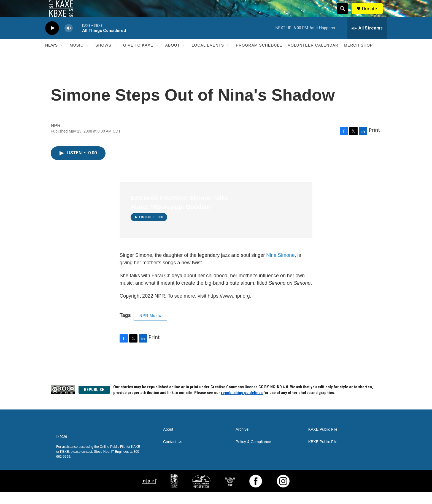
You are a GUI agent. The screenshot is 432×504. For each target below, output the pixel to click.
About (173, 57)
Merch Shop (358, 57)
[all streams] (367, 40)
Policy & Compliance (253, 454)
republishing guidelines (242, 405)
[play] (52, 40)
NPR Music (150, 327)
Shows (103, 57)
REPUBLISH (94, 401)
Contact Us (173, 454)
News (52, 57)
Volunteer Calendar (313, 57)
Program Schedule (259, 57)
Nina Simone (280, 267)
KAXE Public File (323, 441)
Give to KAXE (138, 57)
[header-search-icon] (345, 15)
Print (374, 142)
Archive (242, 441)
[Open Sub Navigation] (62, 57)
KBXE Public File (323, 454)
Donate (373, 14)
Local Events (208, 57)
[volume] (69, 40)
